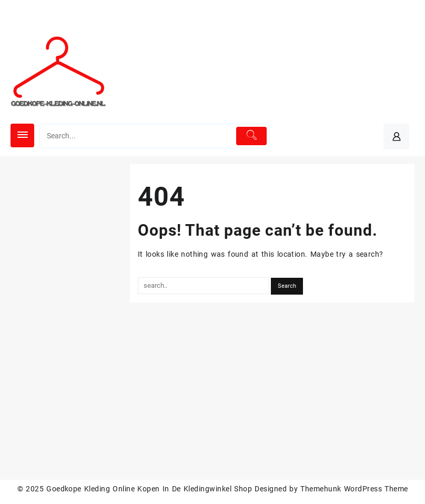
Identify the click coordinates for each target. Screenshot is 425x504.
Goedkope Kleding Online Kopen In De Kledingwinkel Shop (149, 489)
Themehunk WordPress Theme (354, 489)
